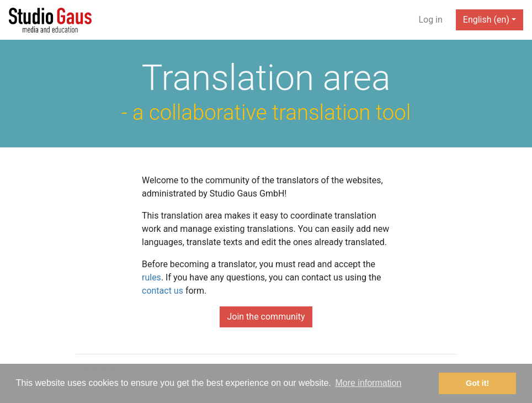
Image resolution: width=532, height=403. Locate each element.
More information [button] (368, 383)
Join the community (266, 317)
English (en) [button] (486, 20)
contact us (163, 291)
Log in (430, 20)
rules (151, 277)
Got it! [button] (477, 383)
